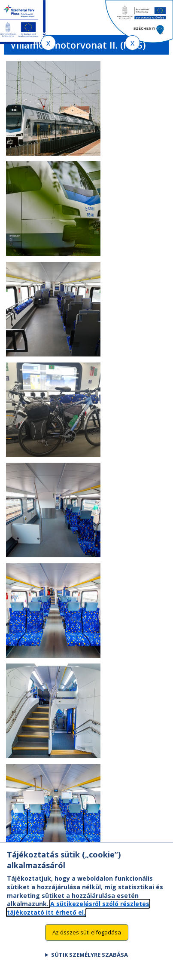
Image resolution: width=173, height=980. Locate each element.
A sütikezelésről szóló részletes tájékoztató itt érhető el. (78, 919)
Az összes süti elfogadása (87, 943)
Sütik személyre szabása (90, 965)
